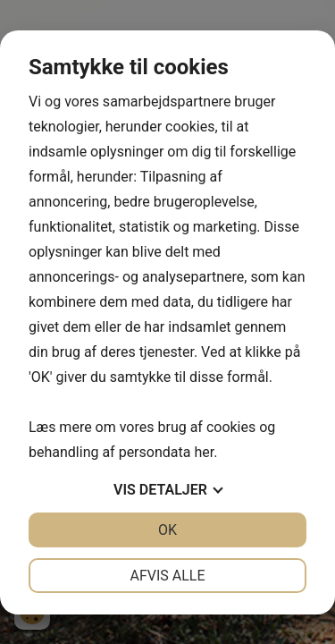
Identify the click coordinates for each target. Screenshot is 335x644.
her (204, 452)
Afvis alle (167, 576)
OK (167, 530)
